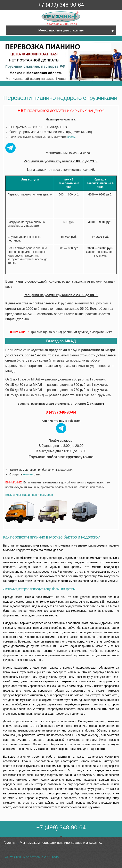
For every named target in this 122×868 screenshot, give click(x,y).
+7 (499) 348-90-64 (61, 5)
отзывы (28, 474)
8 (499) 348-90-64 (61, 412)
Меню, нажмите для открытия (61, 30)
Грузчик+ (44, 25)
